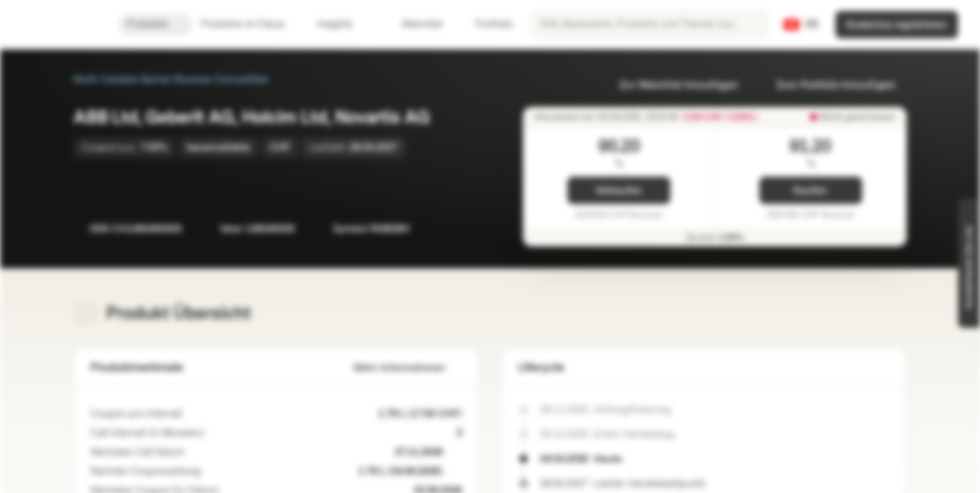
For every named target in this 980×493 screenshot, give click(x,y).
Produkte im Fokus (251, 24)
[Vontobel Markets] (59, 25)
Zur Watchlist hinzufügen (671, 85)
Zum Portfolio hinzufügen (828, 85)
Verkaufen (619, 191)
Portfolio (486, 24)
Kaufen (810, 191)
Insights (343, 24)
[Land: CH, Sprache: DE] (801, 25)
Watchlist (414, 24)
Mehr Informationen (408, 368)
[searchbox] (650, 25)
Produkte (156, 24)
